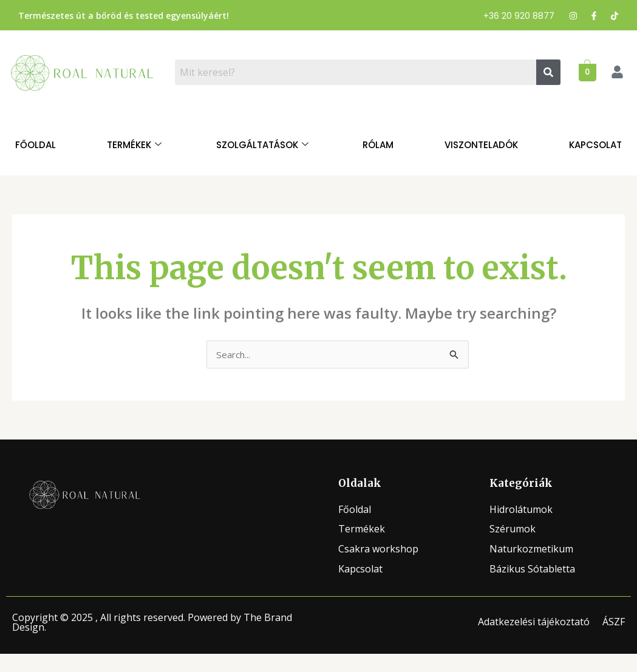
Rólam (378, 145)
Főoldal (36, 145)
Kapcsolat (595, 145)
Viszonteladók (481, 145)
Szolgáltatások (262, 145)
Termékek (134, 145)
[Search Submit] (454, 356)
